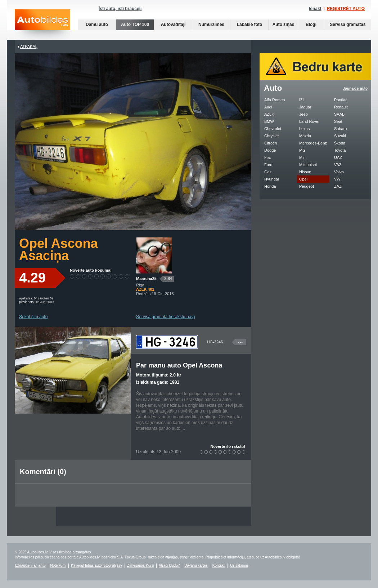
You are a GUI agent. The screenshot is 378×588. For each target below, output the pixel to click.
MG (302, 150)
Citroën (271, 143)
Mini (303, 157)
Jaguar (305, 107)
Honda (270, 186)
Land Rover (309, 121)
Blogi (311, 24)
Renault (341, 107)
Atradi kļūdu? (169, 565)
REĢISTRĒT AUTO (346, 9)
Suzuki (340, 136)
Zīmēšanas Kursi (141, 565)
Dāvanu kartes (196, 565)
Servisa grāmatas (348, 24)
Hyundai (271, 179)
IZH (302, 100)
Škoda (340, 143)
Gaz (268, 172)
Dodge (270, 150)
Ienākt (315, 9)
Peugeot (307, 186)
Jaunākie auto (355, 88)
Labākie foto (250, 24)
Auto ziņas (283, 24)
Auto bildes (42, 25)
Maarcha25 (146, 279)
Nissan (305, 172)
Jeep (303, 114)
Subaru (340, 129)
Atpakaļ (29, 46)
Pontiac (341, 100)
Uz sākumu (239, 565)
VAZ (338, 165)
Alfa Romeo (274, 100)
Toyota (340, 150)
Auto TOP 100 (135, 24)
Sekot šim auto (33, 317)
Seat (338, 121)
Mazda (305, 136)
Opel (303, 179)
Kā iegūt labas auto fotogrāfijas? (97, 565)
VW (337, 179)
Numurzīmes (211, 24)
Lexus (304, 129)
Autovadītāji (173, 24)
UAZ (338, 157)
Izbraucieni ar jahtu (30, 565)
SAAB (339, 114)
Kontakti (219, 565)
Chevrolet (273, 129)
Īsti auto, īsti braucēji (120, 9)
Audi (268, 107)
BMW (269, 121)
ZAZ (338, 186)
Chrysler (272, 136)
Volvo (339, 172)
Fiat (267, 157)
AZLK (269, 114)
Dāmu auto (97, 24)
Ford (268, 165)
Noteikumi (58, 565)
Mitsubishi (308, 165)
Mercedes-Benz (313, 143)
